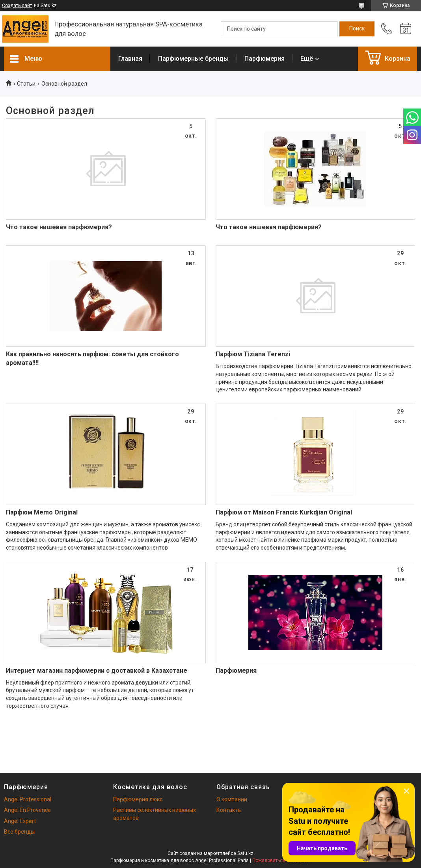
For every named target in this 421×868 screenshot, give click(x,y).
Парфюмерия (265, 59)
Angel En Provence (27, 810)
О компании (232, 799)
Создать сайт (17, 6)
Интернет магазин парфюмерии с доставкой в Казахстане (97, 671)
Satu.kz (245, 853)
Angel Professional (28, 799)
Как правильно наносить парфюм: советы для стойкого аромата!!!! (92, 358)
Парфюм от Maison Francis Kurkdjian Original (284, 512)
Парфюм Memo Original (42, 512)
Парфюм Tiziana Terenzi (253, 354)
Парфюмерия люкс (138, 799)
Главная (130, 59)
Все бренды (19, 832)
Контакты (229, 810)
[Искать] (357, 29)
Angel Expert (20, 821)
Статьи (26, 84)
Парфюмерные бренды (193, 59)
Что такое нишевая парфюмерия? (59, 227)
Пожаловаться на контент (281, 861)
